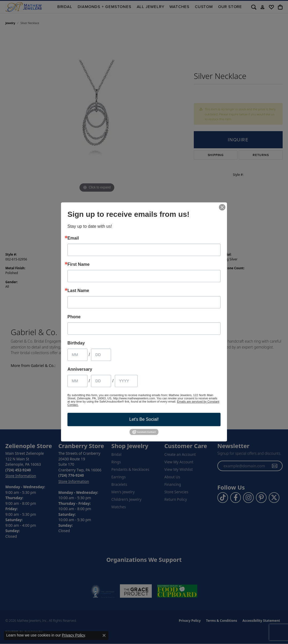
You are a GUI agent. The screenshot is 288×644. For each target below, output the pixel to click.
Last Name (78, 291)
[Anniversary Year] (126, 381)
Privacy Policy (73, 635)
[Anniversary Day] (101, 381)
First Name (79, 264)
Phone (74, 317)
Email (73, 238)
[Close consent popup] (104, 635)
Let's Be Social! (144, 419)
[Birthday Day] (101, 355)
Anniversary (80, 369)
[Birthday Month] (77, 355)
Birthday (76, 343)
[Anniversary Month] (77, 381)
